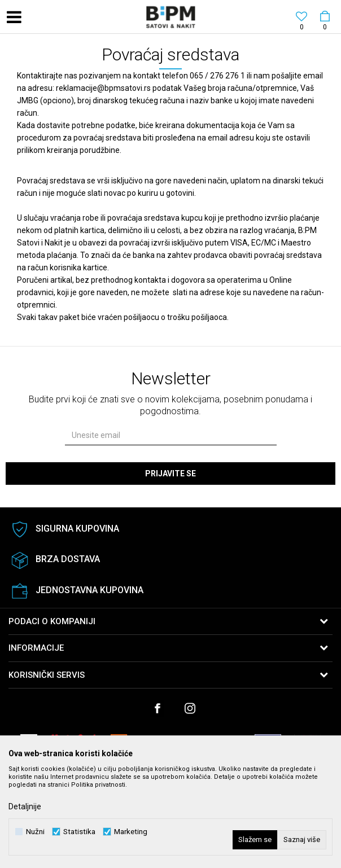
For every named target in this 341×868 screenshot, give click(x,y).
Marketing (131, 832)
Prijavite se (171, 474)
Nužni (35, 832)
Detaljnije (25, 806)
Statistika (79, 832)
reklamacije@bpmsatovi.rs (103, 88)
